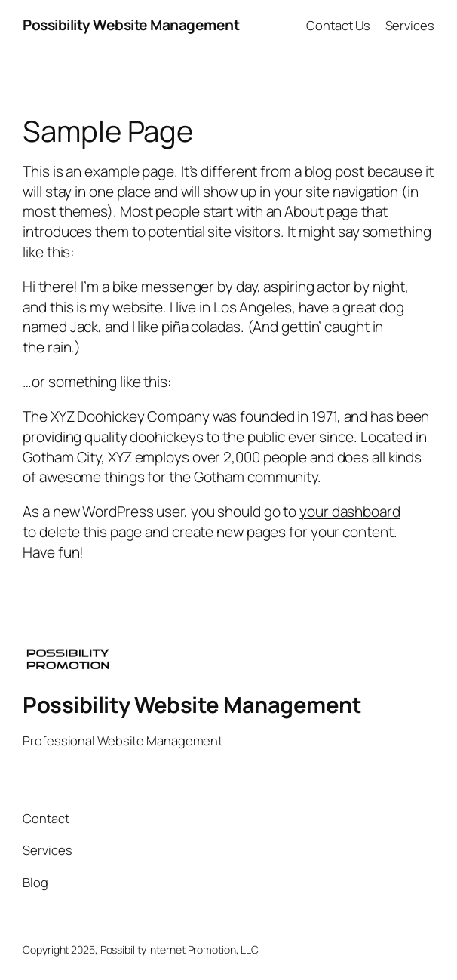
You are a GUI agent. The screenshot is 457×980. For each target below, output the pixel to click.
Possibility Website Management (131, 25)
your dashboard (350, 512)
